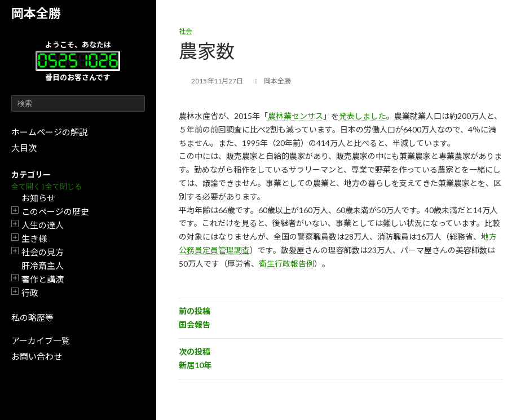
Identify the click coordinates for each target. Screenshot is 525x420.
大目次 (24, 148)
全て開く (26, 186)
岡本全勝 (36, 13)
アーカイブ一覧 (41, 341)
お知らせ (38, 198)
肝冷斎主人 (43, 266)
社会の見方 (43, 252)
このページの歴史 (55, 211)
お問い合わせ (37, 356)
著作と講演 (43, 279)
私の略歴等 (32, 317)
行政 (30, 293)
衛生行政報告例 (286, 264)
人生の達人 (43, 225)
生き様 (34, 238)
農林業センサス (295, 116)
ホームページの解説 (49, 132)
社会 (186, 31)
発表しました (363, 116)
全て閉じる (63, 186)
